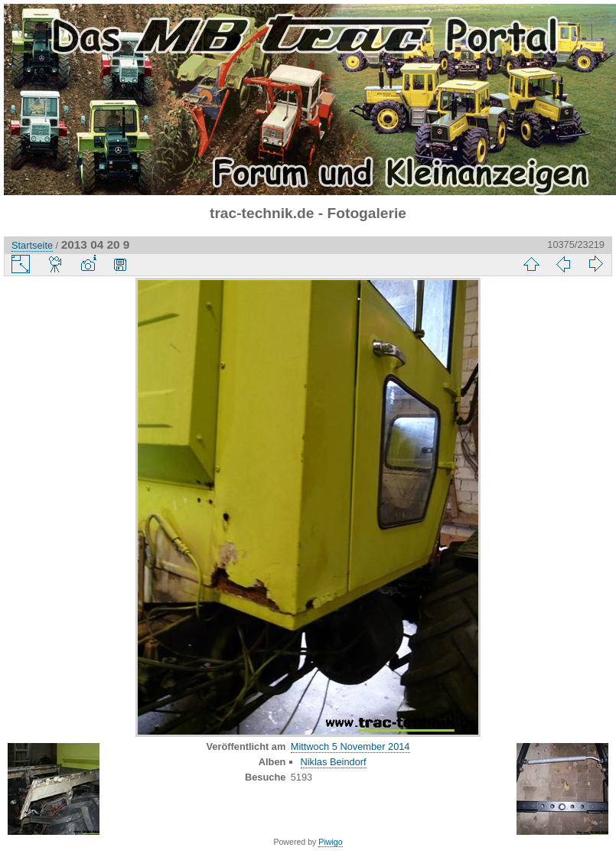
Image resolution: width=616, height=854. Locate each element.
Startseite (32, 245)
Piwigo (330, 842)
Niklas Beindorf (334, 762)
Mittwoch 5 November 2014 (350, 746)
